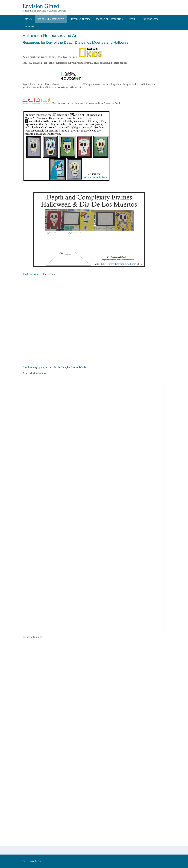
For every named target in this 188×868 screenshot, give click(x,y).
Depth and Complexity (51, 19)
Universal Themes (80, 19)
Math (132, 19)
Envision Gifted (41, 6)
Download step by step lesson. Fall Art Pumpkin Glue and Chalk (54, 367)
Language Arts (149, 19)
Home (29, 19)
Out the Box (36, 861)
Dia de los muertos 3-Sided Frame (39, 274)
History (30, 26)
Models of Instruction (110, 19)
